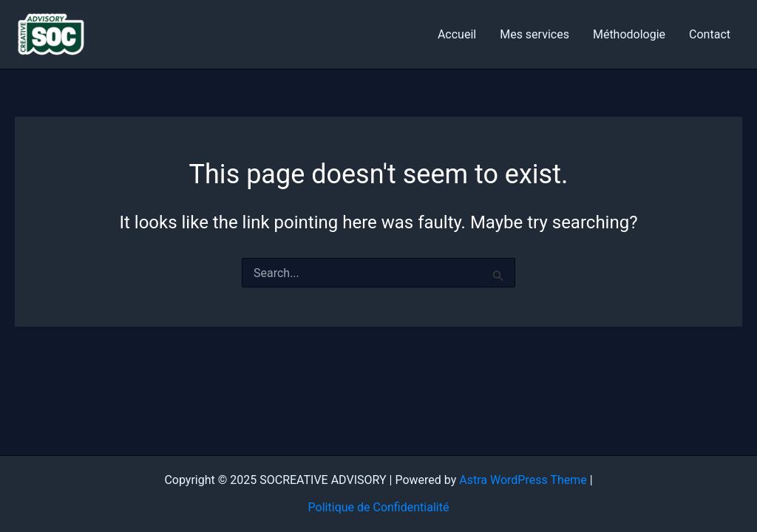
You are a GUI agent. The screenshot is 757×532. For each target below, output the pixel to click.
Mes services (534, 34)
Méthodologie (629, 34)
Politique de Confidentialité (379, 507)
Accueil (457, 34)
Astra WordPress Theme (523, 480)
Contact (710, 34)
